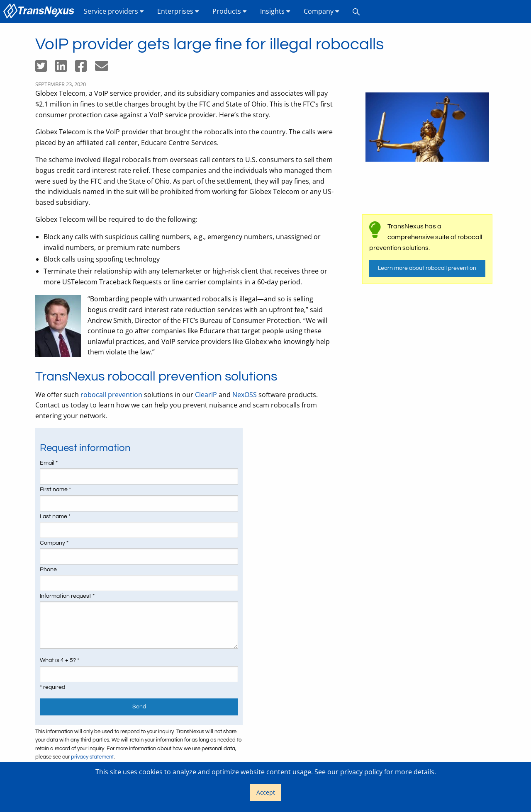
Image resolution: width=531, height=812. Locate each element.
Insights (275, 11)
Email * (49, 463)
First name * (55, 490)
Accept (266, 792)
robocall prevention (111, 395)
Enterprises (178, 11)
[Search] (356, 11)
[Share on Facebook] (85, 68)
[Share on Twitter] (45, 68)
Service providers (114, 11)
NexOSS (245, 395)
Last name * (55, 516)
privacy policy (361, 772)
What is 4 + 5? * (60, 660)
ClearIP (206, 395)
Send (139, 707)
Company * (54, 543)
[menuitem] (40, 11)
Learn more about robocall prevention (427, 268)
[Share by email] (105, 68)
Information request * (67, 596)
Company (322, 11)
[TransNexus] (40, 11)
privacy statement (92, 757)
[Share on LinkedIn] (65, 68)
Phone (48, 570)
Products (230, 11)
